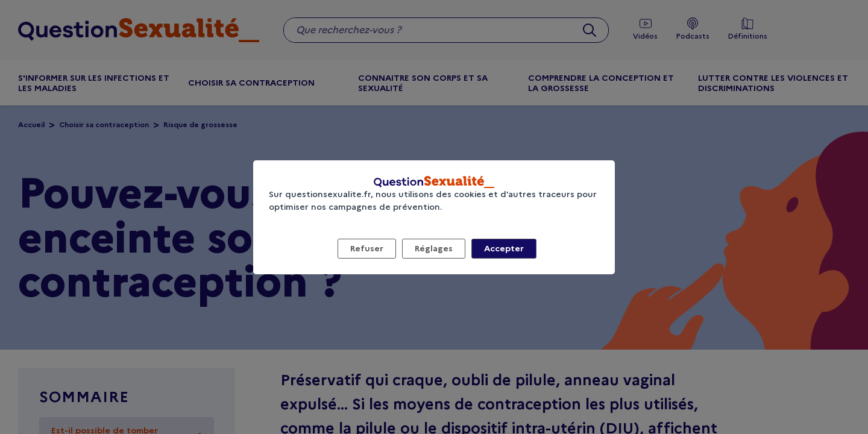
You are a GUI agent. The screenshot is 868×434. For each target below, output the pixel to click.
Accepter (504, 248)
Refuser (367, 248)
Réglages (434, 248)
